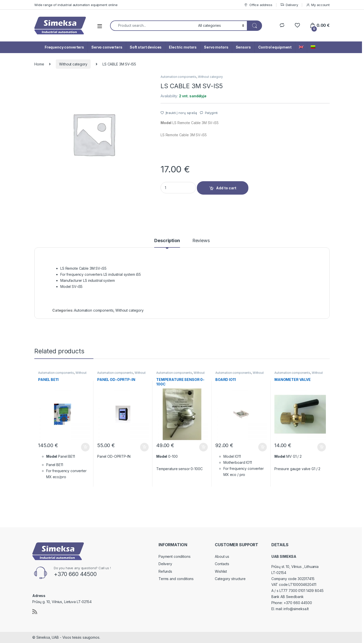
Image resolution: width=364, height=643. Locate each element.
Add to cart (226, 188)
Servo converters (107, 47)
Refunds (165, 571)
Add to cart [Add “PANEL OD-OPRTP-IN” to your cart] (144, 447)
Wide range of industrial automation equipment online (76, 5)
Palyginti (211, 113)
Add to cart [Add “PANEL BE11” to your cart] (85, 447)
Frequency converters (64, 47)
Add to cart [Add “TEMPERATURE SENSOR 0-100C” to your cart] (203, 447)
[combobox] (153, 26)
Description (167, 241)
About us (222, 556)
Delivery (289, 5)
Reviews (201, 241)
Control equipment (275, 47)
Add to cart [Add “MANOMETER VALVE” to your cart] (322, 447)
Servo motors (216, 47)
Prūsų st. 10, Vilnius (287, 567)
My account (318, 5)
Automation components (178, 77)
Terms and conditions (176, 579)
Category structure (230, 579)
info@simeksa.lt (296, 609)
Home (39, 64)
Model (166, 123)
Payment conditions (174, 556)
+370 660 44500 (298, 603)
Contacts (222, 564)
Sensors (243, 47)
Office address (258, 5)
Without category (73, 64)
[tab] (167, 243)
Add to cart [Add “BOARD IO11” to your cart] (263, 447)
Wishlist (221, 571)
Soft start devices (146, 47)
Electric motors (183, 47)
